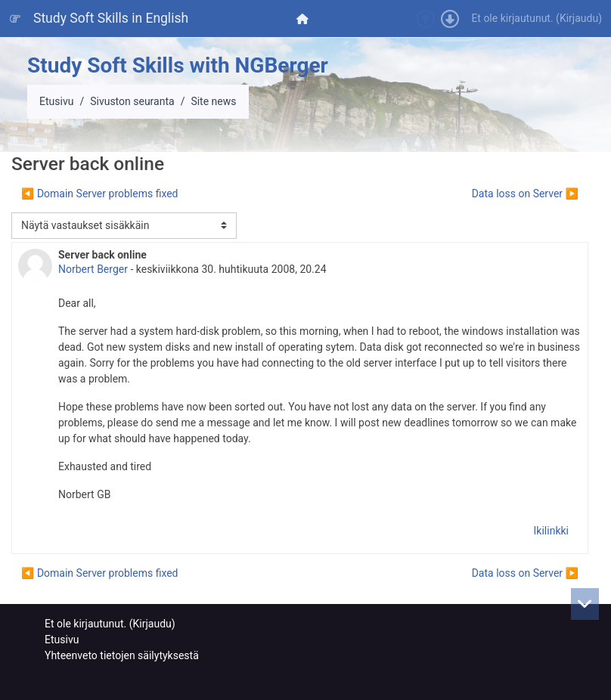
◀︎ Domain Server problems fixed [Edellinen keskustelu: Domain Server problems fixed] (100, 194)
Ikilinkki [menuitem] (551, 531)
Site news (213, 101)
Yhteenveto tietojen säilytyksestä (122, 655)
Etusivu (56, 101)
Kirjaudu (579, 18)
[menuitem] (304, 19)
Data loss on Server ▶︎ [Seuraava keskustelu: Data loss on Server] (525, 194)
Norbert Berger (93, 269)
